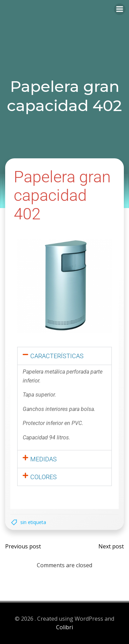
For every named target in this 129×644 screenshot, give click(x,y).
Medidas (44, 459)
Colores (44, 477)
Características (57, 356)
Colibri (64, 627)
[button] (64, 356)
